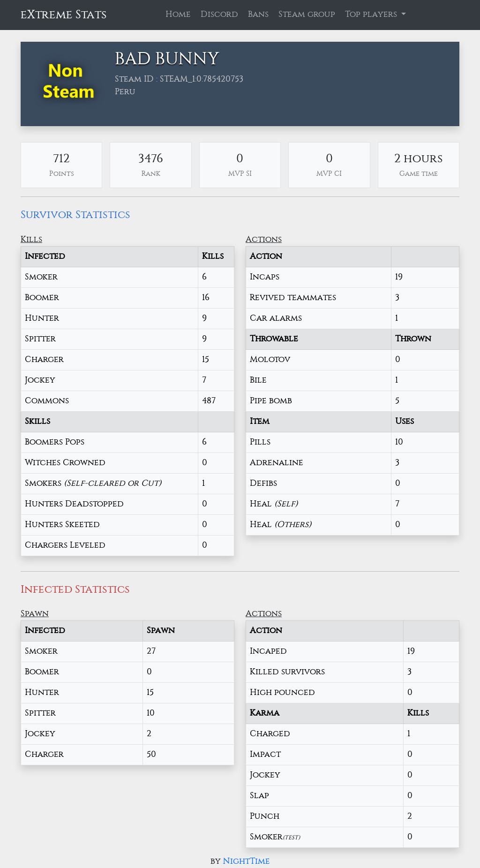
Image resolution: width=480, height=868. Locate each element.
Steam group (307, 15)
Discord (219, 15)
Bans (258, 15)
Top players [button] (372, 15)
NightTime (247, 861)
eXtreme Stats (64, 15)
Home (178, 15)
